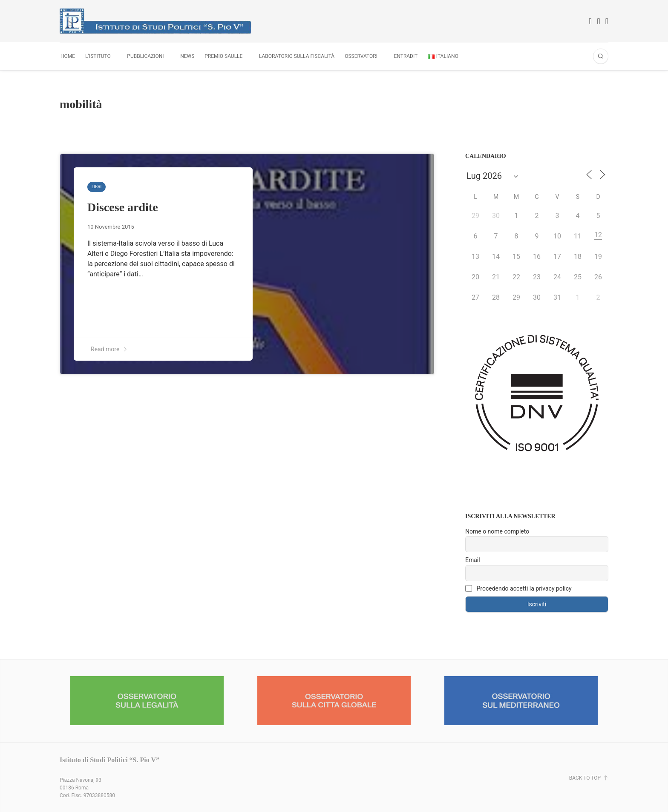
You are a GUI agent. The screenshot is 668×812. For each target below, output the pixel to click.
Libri (96, 187)
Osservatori (361, 56)
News (187, 56)
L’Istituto (98, 56)
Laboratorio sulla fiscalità (297, 56)
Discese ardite (123, 207)
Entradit (406, 56)
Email (473, 560)
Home (68, 56)
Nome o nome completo (497, 531)
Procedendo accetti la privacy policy (518, 588)
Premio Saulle (223, 56)
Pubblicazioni (145, 56)
